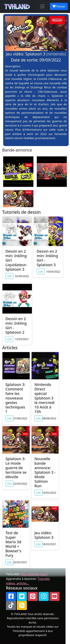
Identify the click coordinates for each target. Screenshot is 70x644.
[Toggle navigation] (42, 6)
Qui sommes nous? (34, 574)
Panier (59, 6)
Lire (9, 276)
